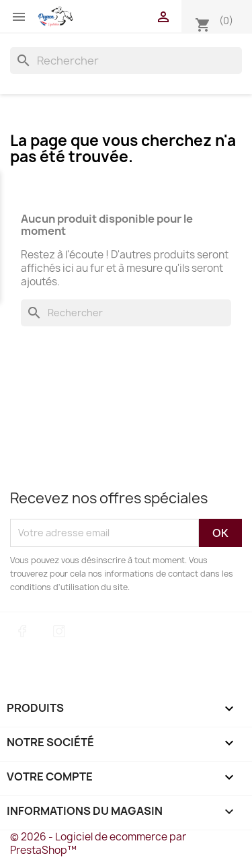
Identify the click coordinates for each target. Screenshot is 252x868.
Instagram (59, 631)
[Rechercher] (126, 61)
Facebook (22, 631)
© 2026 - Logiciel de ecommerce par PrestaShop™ (98, 843)
